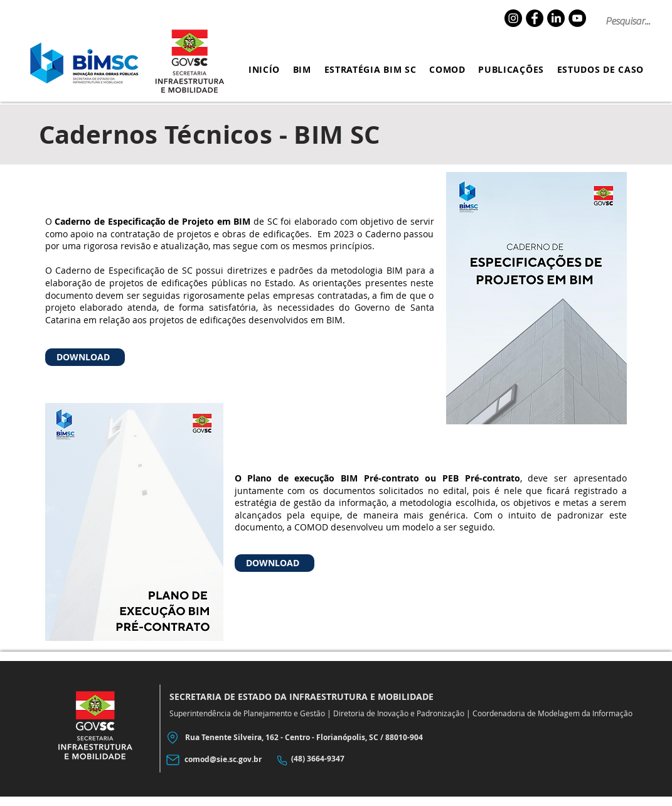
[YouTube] (577, 18)
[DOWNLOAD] (85, 357)
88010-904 (404, 737)
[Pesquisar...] (631, 21)
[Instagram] (513, 18)
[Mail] (173, 760)
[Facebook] (535, 18)
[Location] (173, 738)
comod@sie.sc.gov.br (223, 759)
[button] (302, 69)
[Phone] (282, 760)
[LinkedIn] (556, 18)
